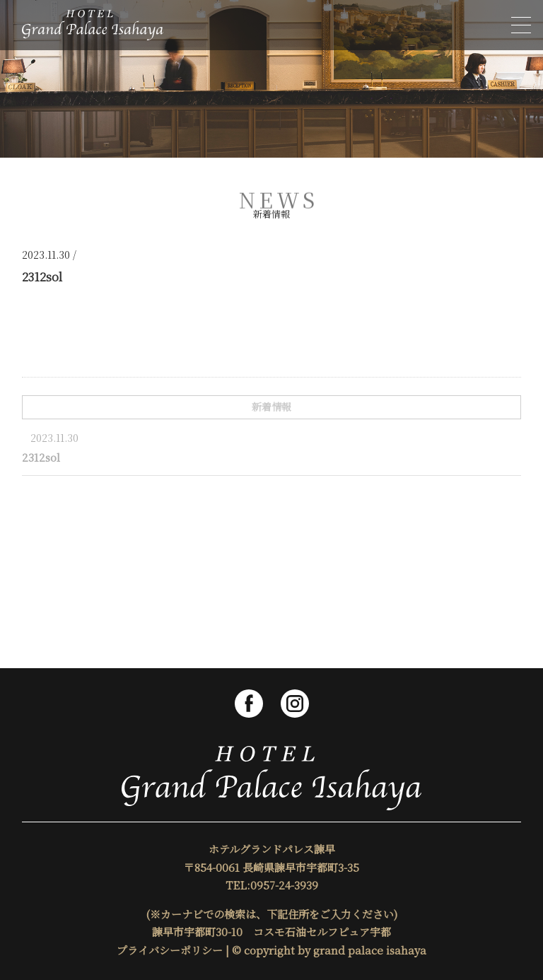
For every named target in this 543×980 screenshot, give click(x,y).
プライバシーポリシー (170, 950)
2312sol (41, 457)
